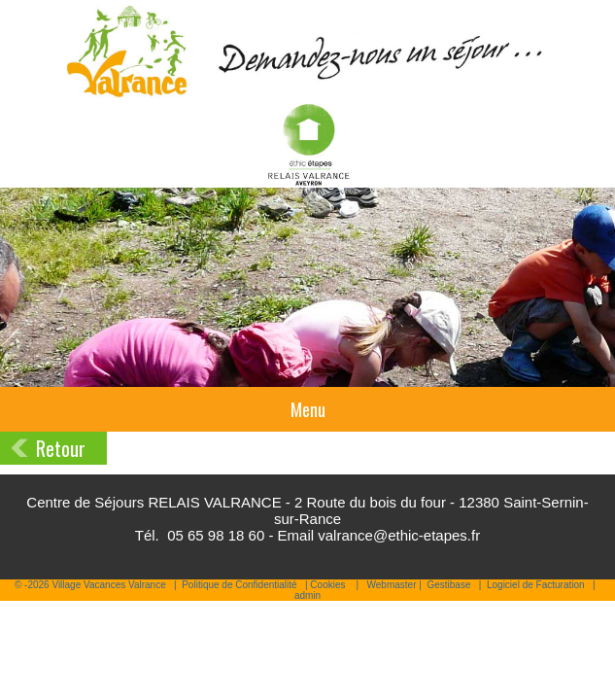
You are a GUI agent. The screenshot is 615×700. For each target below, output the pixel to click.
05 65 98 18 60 (216, 535)
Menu (308, 409)
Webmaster (392, 585)
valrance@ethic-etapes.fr (399, 535)
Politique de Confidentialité (239, 585)
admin (307, 595)
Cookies (327, 585)
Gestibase (448, 585)
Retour (61, 448)
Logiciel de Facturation (536, 585)
